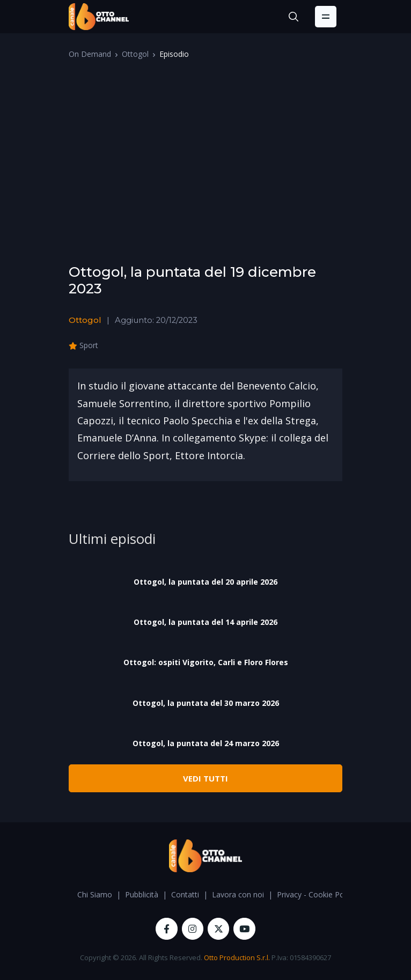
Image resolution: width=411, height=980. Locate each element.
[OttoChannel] (99, 17)
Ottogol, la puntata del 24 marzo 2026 (206, 743)
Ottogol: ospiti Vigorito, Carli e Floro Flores (206, 662)
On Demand (90, 54)
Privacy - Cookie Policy (316, 894)
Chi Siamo (95, 894)
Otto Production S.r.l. (237, 957)
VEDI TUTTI (205, 778)
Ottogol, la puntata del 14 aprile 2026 (205, 622)
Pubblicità (142, 894)
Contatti (185, 894)
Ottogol (135, 54)
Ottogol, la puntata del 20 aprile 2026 (205, 582)
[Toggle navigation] (326, 17)
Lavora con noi (238, 894)
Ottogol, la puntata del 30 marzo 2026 (206, 703)
